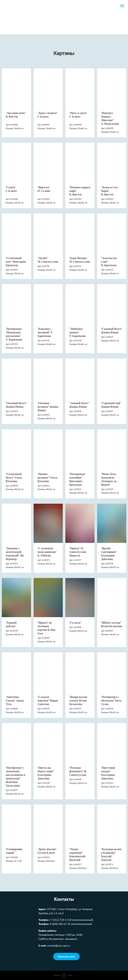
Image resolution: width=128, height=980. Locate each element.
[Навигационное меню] (122, 6)
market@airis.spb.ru (59, 946)
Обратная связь (66, 957)
